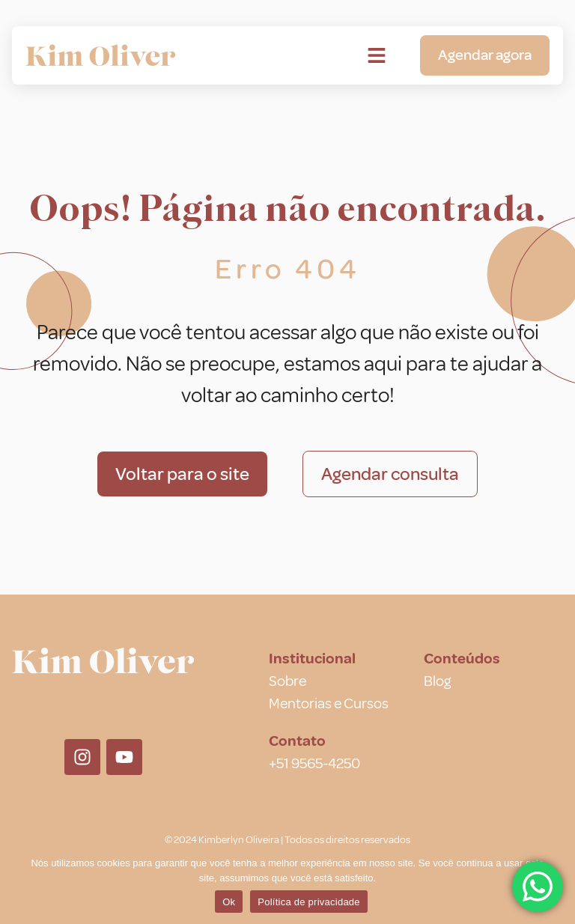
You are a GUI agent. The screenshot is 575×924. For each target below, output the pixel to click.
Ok (229, 902)
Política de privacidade (309, 902)
